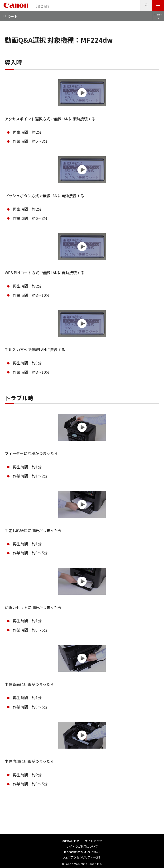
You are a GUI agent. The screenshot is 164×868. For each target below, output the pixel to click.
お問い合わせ (71, 841)
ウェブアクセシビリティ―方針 (82, 857)
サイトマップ (93, 841)
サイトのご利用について (82, 846)
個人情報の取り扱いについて (82, 852)
